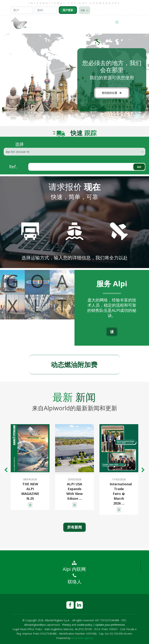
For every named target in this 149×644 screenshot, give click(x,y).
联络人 (75, 579)
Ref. (13, 166)
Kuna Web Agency (82, 638)
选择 (19, 144)
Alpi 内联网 (74, 566)
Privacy (67, 625)
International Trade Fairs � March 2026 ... (121, 494)
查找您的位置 (112, 93)
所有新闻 (74, 527)
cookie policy (84, 625)
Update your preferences (110, 625)
